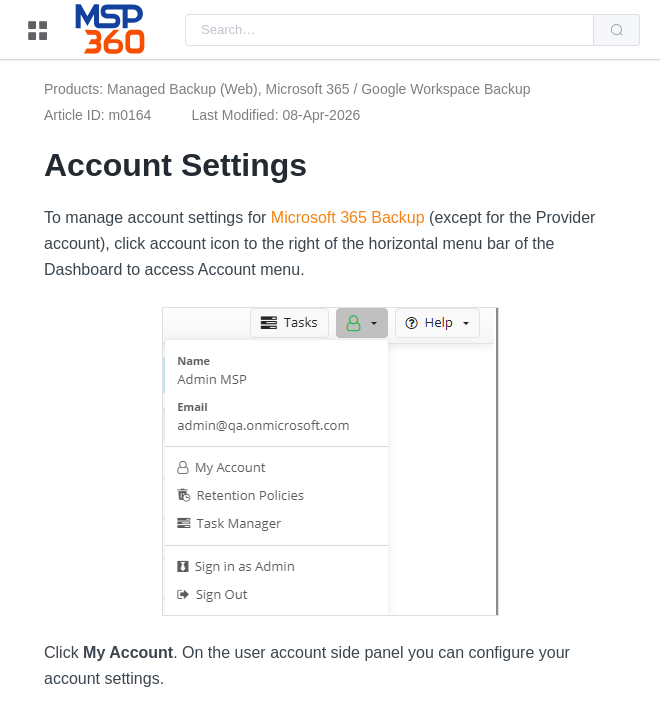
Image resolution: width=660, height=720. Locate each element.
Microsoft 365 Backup (348, 217)
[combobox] (389, 30)
